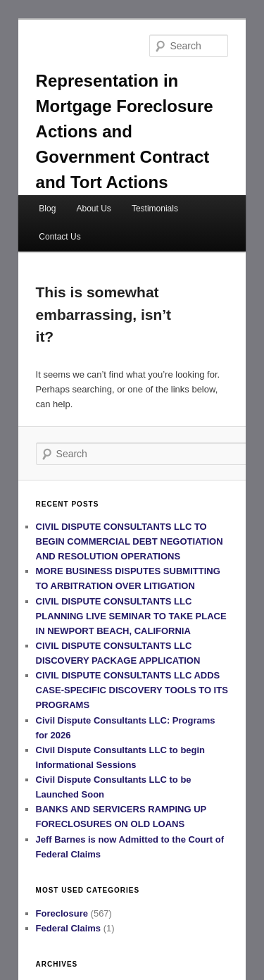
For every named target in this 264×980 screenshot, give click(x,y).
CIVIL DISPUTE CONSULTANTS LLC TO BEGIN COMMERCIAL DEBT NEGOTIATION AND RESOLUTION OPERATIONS (130, 541)
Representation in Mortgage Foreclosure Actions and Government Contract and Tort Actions (125, 131)
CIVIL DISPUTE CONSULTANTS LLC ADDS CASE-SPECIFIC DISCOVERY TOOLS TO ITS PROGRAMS (132, 690)
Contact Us (59, 237)
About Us (93, 209)
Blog (47, 209)
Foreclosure (62, 913)
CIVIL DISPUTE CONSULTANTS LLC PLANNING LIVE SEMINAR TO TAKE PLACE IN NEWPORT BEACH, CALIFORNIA (131, 616)
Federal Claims (69, 928)
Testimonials (155, 209)
